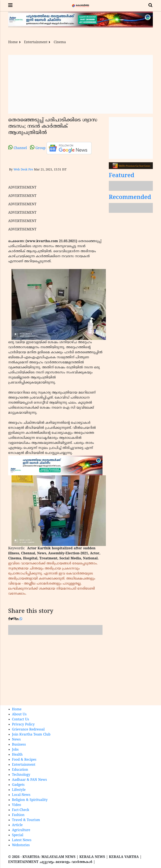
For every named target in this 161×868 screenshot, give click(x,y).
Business (19, 745)
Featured (122, 176)
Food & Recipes (24, 760)
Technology (21, 775)
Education (20, 770)
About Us (19, 715)
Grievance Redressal (28, 730)
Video (17, 805)
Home (13, 42)
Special (18, 835)
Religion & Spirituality (30, 800)
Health (17, 755)
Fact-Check (21, 810)
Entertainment (36, 42)
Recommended (130, 198)
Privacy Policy (23, 725)
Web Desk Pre (23, 170)
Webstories (21, 845)
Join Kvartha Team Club (31, 735)
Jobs (15, 750)
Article (17, 825)
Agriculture (21, 830)
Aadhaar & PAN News (29, 780)
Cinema (60, 42)
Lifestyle (19, 790)
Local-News (21, 795)
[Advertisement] (80, 84)
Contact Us (20, 720)
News (16, 740)
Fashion (18, 815)
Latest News (22, 840)
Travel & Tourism (26, 820)
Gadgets (18, 785)
